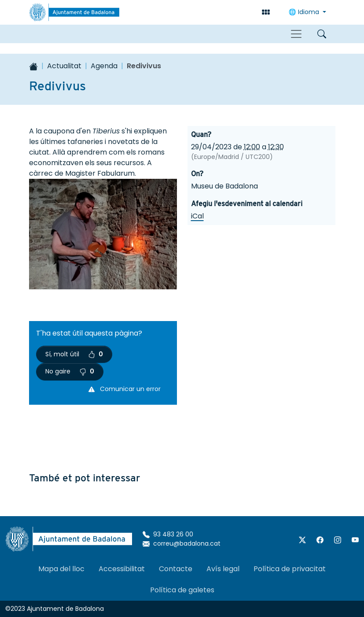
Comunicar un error (125, 389)
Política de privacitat (290, 569)
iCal (197, 216)
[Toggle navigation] (296, 34)
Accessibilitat (122, 569)
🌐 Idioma (305, 12)
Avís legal (223, 569)
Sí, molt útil (74, 354)
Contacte (176, 569)
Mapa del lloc (61, 569)
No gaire (70, 371)
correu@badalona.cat (182, 543)
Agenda (104, 66)
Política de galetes (182, 590)
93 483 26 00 (168, 534)
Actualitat (64, 66)
